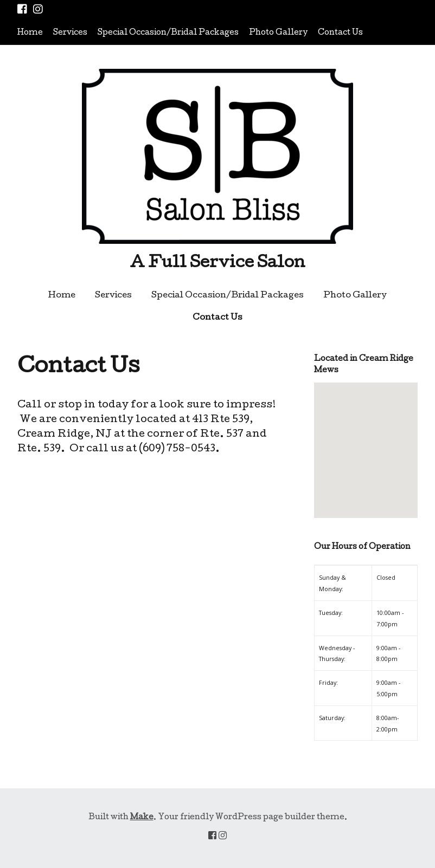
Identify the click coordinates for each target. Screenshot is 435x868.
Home (30, 33)
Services (70, 33)
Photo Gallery (278, 33)
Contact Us (340, 33)
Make (142, 818)
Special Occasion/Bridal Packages (168, 33)
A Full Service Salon (217, 264)
